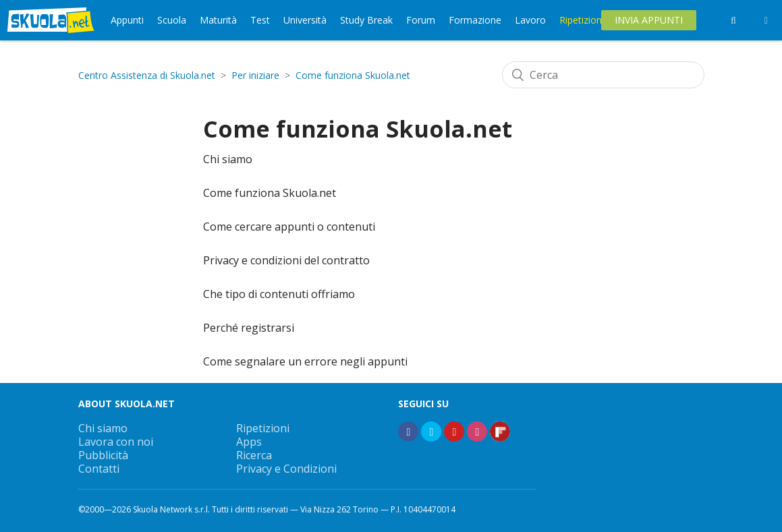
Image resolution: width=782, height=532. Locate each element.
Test (260, 20)
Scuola (172, 20)
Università (305, 20)
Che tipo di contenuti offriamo (279, 294)
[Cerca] (603, 75)
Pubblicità (103, 455)
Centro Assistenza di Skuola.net (147, 75)
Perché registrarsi (249, 328)
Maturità (218, 20)
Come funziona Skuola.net (353, 75)
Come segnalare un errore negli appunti (305, 361)
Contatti (99, 469)
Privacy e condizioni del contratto (286, 260)
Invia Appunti (649, 20)
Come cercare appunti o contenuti (289, 227)
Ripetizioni (582, 20)
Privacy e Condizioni (286, 469)
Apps (249, 442)
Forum (421, 20)
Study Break (366, 20)
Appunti (127, 20)
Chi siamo (228, 159)
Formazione (475, 20)
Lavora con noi (116, 442)
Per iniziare (255, 75)
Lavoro (530, 20)
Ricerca (254, 455)
